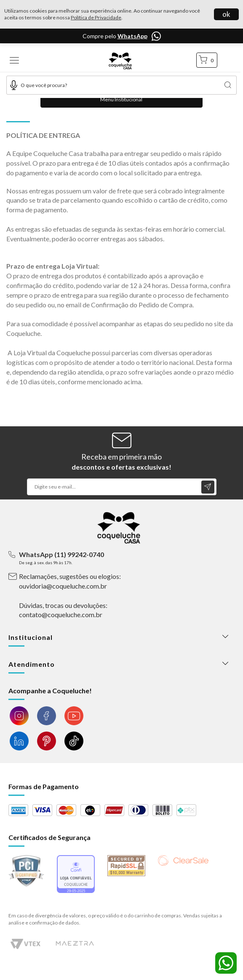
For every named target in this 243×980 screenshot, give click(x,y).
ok (226, 14)
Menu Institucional (121, 99)
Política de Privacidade (96, 17)
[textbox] (121, 85)
